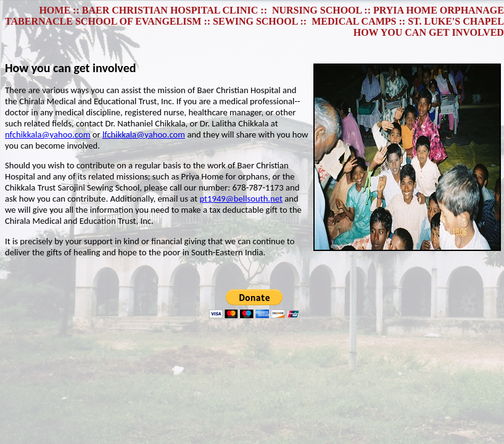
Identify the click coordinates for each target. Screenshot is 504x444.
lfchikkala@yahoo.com (144, 134)
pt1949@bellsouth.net (241, 199)
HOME (55, 10)
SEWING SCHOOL (255, 21)
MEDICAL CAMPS (354, 21)
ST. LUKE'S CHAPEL (456, 21)
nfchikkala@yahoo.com (48, 134)
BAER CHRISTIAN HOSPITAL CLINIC (170, 10)
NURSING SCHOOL (317, 10)
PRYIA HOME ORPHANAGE (439, 10)
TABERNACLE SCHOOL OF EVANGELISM (103, 21)
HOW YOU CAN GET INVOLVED (429, 32)
